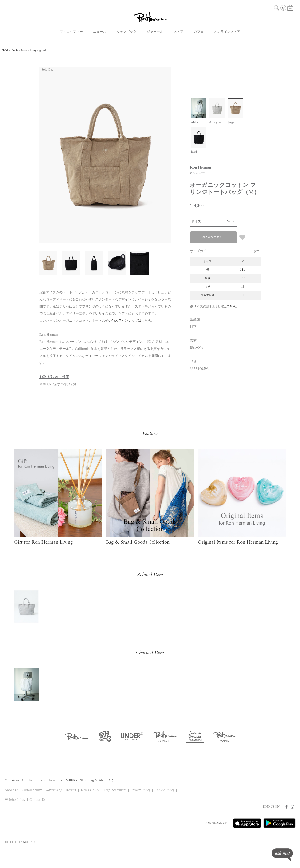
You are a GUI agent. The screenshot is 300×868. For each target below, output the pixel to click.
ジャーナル (155, 32)
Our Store (12, 781)
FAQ (110, 781)
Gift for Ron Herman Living (43, 542)
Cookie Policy (164, 790)
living (33, 51)
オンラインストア (227, 32)
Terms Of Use (90, 790)
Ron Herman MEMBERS (59, 781)
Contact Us (37, 800)
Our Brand (30, 781)
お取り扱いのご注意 (54, 377)
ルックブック (126, 32)
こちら (231, 307)
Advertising (54, 790)
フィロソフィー (71, 32)
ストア (178, 32)
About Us (12, 790)
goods (43, 51)
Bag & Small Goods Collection (138, 542)
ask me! (282, 855)
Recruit (71, 790)
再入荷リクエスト (213, 237)
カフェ (199, 32)
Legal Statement (115, 790)
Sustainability (32, 790)
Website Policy (15, 800)
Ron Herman (49, 335)
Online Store (19, 51)
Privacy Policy (140, 790)
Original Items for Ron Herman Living (238, 542)
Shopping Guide (92, 781)
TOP (5, 51)
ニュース (100, 32)
